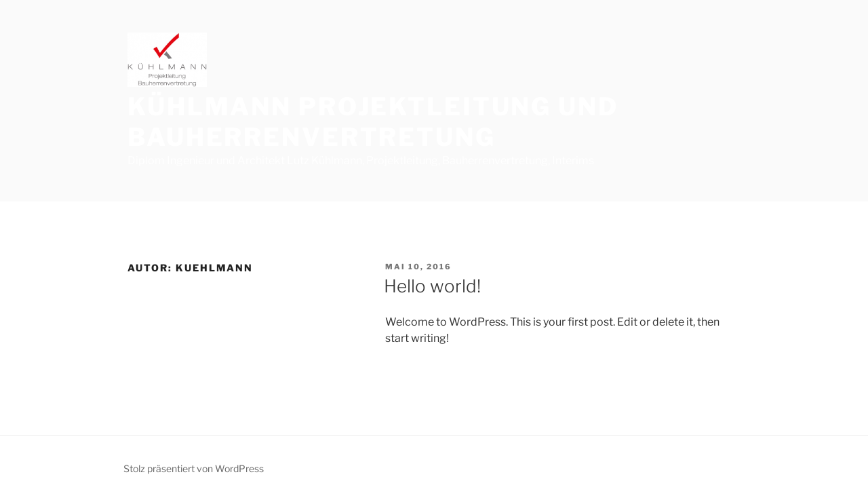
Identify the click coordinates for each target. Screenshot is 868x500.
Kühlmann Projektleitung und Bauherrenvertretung (373, 122)
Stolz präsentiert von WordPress (194, 468)
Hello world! (432, 286)
